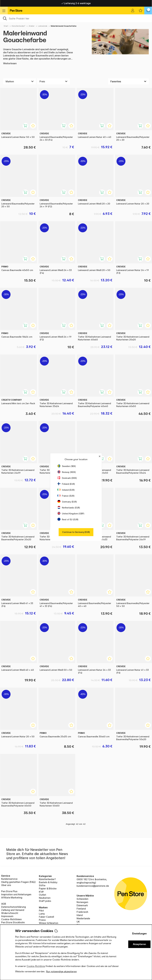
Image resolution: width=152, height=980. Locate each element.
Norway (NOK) (67, 472)
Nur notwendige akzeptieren (61, 971)
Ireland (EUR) (66, 490)
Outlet (43, 895)
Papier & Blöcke (48, 888)
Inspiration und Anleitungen (16, 894)
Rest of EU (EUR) (68, 519)
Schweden (82, 899)
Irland (80, 915)
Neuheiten (45, 898)
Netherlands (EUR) (69, 508)
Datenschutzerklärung (13, 907)
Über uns (6, 885)
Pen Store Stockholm (13, 922)
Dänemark (82, 905)
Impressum (7, 916)
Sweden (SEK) (67, 466)
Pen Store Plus (9, 891)
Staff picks (45, 901)
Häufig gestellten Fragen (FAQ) (18, 882)
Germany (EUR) (67, 502)
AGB (4, 904)
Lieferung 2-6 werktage (76, 3)
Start (6, 26)
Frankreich (82, 912)
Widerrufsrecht (10, 913)
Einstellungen (139, 934)
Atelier (32, 26)
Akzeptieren (139, 944)
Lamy (42, 914)
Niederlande (83, 918)
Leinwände (43, 26)
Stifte (42, 885)
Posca (42, 920)
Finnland (81, 909)
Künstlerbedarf (18, 26)
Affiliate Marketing (12, 898)
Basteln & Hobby (48, 882)
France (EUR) (66, 496)
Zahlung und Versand (13, 910)
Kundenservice (9, 879)
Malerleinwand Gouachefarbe (64, 26)
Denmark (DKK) (67, 478)
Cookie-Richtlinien (11, 919)
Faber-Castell (46, 917)
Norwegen (82, 902)
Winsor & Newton (48, 923)
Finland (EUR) (66, 484)
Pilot (41, 911)
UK (78, 922)
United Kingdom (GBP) (71, 514)
